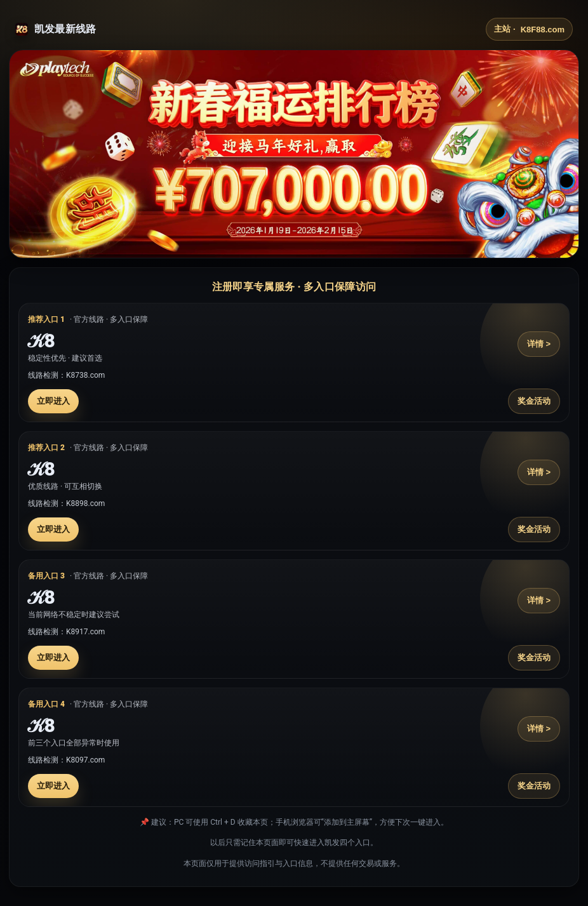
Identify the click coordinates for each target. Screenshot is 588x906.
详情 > (539, 344)
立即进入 (53, 401)
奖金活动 (534, 401)
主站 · (529, 29)
